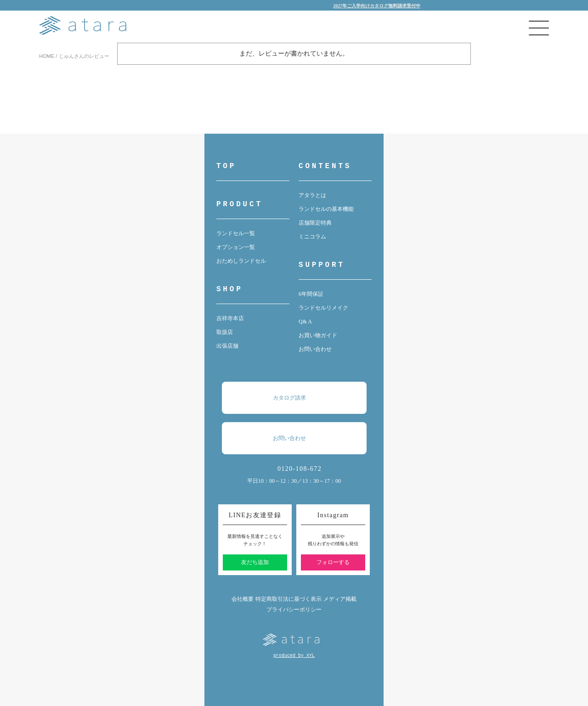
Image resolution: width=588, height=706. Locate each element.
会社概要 (243, 599)
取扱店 (225, 332)
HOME (47, 56)
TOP (226, 166)
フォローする (333, 562)
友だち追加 (255, 562)
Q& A (305, 322)
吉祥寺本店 (230, 318)
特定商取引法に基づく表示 (288, 599)
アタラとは (312, 195)
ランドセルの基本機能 (326, 209)
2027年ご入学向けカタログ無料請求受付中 (381, 6)
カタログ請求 (299, 398)
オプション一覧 (236, 247)
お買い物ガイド (318, 335)
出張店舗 (227, 346)
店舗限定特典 (315, 223)
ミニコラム (312, 237)
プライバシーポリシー (294, 610)
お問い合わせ (315, 349)
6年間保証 (311, 294)
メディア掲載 (340, 599)
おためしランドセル (241, 261)
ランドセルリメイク (323, 308)
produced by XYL (294, 656)
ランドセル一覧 (236, 233)
